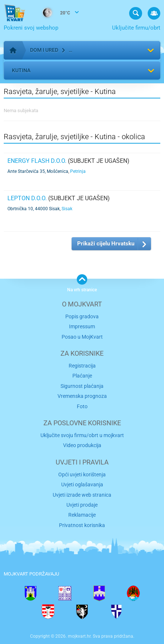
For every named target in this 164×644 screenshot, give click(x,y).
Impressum (82, 326)
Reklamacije (82, 515)
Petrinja (78, 171)
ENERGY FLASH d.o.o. (37, 161)
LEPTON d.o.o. (27, 198)
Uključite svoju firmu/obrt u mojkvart (82, 435)
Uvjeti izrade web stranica (82, 495)
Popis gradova (82, 316)
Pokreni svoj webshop (31, 28)
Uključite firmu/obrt (136, 28)
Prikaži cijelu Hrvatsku (106, 244)
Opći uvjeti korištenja (82, 474)
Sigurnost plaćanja (82, 386)
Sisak (67, 209)
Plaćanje (82, 376)
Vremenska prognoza (82, 396)
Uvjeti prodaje (82, 505)
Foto (82, 406)
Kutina (21, 70)
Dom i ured (44, 50)
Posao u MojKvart (82, 337)
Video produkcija (82, 445)
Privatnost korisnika (82, 525)
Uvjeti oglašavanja (82, 484)
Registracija (82, 366)
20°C (53, 13)
